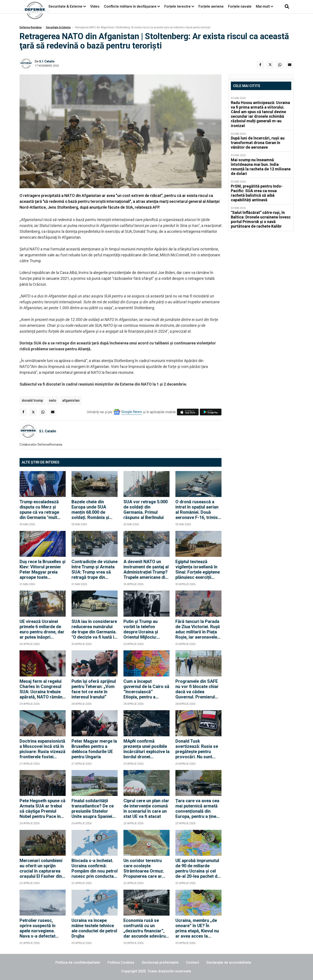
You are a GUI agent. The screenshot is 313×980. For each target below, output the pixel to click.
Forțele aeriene (211, 6)
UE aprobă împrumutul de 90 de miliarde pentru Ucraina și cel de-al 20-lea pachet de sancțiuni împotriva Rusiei (198, 868)
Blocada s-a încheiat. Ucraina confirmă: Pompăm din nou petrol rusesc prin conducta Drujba (95, 868)
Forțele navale (240, 6)
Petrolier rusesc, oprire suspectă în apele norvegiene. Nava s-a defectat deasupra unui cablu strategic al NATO (39, 928)
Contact (193, 962)
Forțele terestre (177, 6)
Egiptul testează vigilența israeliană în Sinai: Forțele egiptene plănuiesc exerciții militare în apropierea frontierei (198, 569)
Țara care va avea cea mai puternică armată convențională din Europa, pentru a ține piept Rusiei (197, 809)
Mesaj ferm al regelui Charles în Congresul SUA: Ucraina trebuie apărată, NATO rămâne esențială (42, 689)
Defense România (31, 27)
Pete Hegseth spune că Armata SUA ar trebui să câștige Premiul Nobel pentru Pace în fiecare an (42, 809)
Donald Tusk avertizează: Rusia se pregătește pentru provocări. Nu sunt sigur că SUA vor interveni (197, 749)
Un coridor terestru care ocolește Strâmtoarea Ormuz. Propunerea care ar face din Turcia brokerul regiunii (144, 868)
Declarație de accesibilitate (229, 962)
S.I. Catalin (47, 61)
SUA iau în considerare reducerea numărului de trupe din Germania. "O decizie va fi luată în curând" (94, 629)
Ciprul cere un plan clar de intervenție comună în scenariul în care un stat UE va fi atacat (146, 809)
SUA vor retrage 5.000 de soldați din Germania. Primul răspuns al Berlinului (146, 510)
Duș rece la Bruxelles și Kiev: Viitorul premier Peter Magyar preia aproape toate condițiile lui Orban (42, 569)
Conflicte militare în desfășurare (130, 6)
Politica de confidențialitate (78, 962)
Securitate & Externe (65, 6)
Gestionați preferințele (160, 962)
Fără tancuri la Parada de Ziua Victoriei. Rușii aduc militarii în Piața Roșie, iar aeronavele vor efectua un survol (198, 629)
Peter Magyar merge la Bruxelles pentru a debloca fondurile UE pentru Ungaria (94, 749)
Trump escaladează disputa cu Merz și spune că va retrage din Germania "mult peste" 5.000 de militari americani (42, 510)
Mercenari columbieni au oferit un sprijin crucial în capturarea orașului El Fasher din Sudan (41, 868)
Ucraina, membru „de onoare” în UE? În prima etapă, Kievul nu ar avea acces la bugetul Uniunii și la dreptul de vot (197, 928)
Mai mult (265, 6)
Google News (132, 412)
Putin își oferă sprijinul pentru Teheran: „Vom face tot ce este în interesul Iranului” (94, 689)
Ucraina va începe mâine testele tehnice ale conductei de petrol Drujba (94, 928)
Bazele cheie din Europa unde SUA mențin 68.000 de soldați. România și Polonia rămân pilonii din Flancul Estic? (92, 510)
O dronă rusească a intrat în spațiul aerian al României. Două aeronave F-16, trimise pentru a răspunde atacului (198, 510)
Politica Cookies (121, 962)
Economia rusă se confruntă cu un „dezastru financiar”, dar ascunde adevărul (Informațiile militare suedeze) (145, 928)
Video (95, 6)
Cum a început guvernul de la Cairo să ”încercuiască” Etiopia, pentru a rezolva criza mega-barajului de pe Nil (146, 689)
